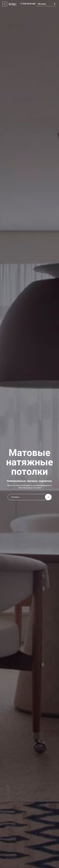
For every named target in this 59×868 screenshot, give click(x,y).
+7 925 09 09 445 (28, 4)
